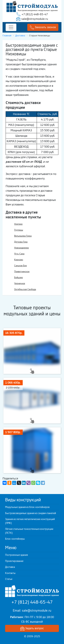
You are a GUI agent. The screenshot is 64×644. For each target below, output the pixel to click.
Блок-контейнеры (15, 539)
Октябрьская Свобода (25, 289)
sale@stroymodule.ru (35, 19)
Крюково (19, 260)
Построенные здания (16, 555)
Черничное (20, 283)
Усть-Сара (19, 254)
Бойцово (19, 277)
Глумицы (19, 230)
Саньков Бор (20, 266)
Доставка (10, 567)
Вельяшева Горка (23, 236)
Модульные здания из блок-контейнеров (27, 507)
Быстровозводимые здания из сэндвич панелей (31, 513)
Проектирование (14, 561)
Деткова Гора (21, 242)
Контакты (10, 573)
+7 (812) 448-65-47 (35, 14)
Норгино (18, 224)
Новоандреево (22, 248)
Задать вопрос (32, 628)
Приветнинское (22, 272)
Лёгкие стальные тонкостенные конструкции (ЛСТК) (29, 531)
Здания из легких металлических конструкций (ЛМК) (30, 521)
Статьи (9, 579)
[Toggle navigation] (11, 27)
